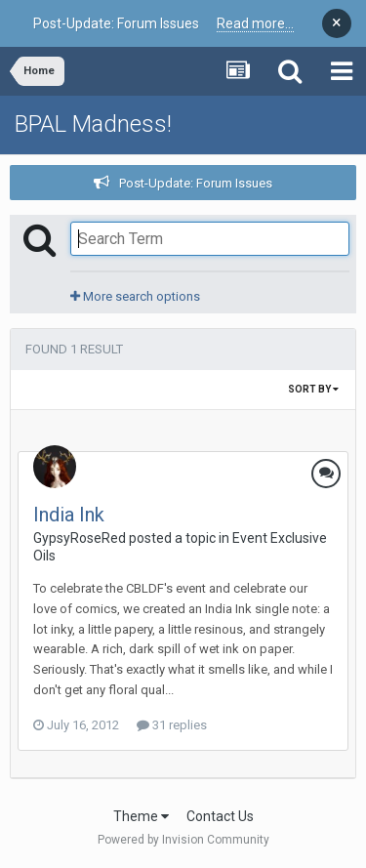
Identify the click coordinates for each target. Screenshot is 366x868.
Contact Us (220, 816)
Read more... (255, 23)
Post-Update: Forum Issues (196, 183)
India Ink (69, 515)
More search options (135, 296)
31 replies (172, 725)
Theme (141, 816)
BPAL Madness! (93, 124)
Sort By (313, 389)
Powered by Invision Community (183, 840)
